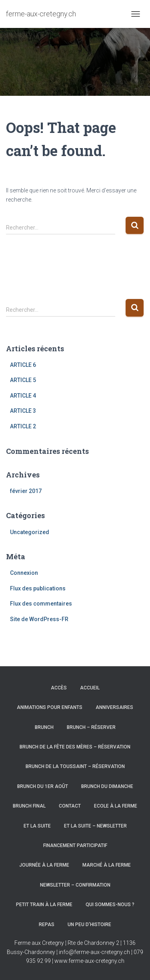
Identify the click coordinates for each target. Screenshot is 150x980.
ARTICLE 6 (23, 365)
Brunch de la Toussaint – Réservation (75, 766)
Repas (47, 925)
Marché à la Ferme (107, 865)
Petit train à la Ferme (44, 905)
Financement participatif (75, 845)
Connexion (24, 573)
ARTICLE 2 (23, 426)
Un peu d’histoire (89, 925)
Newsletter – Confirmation (75, 885)
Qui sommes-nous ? (110, 905)
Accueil (90, 688)
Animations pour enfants (50, 707)
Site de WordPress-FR (39, 619)
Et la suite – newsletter (95, 826)
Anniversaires (114, 707)
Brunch (44, 727)
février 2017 (26, 491)
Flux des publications (38, 588)
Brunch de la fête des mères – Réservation (75, 747)
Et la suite (37, 826)
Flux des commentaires (41, 604)
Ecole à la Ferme (116, 806)
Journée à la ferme (44, 865)
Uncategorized (30, 532)
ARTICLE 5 (23, 380)
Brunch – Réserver (91, 727)
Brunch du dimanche (107, 786)
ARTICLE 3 (23, 411)
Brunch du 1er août (43, 786)
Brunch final (29, 806)
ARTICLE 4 (23, 396)
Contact (70, 806)
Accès (59, 688)
